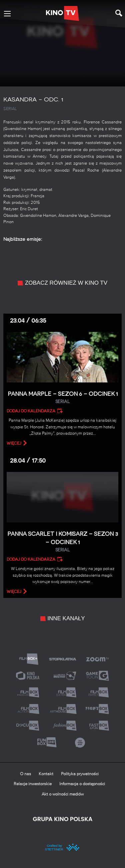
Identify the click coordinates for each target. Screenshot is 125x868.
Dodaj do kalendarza (31, 411)
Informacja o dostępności (82, 784)
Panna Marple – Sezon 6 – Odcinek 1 (62, 398)
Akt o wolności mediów (63, 794)
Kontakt (46, 774)
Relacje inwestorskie (33, 784)
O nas (25, 774)
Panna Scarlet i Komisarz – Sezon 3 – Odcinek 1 (62, 542)
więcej (14, 443)
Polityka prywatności (80, 774)
